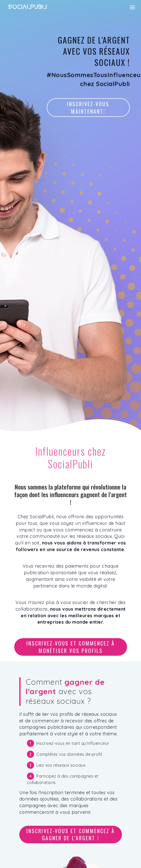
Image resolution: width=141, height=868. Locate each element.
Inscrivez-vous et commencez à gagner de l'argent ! (71, 835)
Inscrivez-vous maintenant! (88, 108)
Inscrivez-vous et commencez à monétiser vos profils (71, 647)
